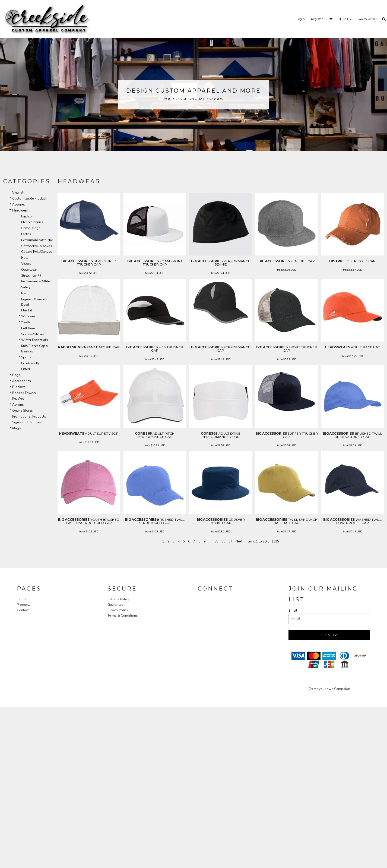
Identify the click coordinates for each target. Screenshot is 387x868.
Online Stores (23, 411)
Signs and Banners (27, 422)
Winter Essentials (35, 340)
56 (223, 541)
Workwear (29, 316)
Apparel (18, 204)
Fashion (27, 216)
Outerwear (29, 270)
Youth (26, 322)
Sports (26, 357)
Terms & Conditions (123, 616)
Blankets (19, 387)
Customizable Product (29, 198)
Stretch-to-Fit (31, 276)
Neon (25, 293)
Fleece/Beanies (32, 222)
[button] (331, 19)
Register (317, 19)
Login (301, 19)
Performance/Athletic (37, 240)
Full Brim (28, 328)
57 (230, 541)
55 (216, 541)
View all (18, 192)
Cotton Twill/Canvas (37, 252)
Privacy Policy (118, 610)
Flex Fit (27, 310)
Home (21, 599)
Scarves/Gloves (33, 334)
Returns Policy (118, 599)
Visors (26, 264)
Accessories (22, 381)
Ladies (26, 234)
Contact (23, 610)
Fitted (26, 369)
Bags (16, 375)
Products (24, 605)
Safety (26, 287)
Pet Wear (19, 399)
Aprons (18, 405)
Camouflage (31, 228)
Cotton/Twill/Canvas (37, 246)
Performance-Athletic (37, 281)
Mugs (17, 428)
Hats (25, 258)
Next (239, 541)
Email (293, 611)
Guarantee (115, 605)
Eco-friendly (30, 363)
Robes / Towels (24, 393)
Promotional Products (29, 416)
